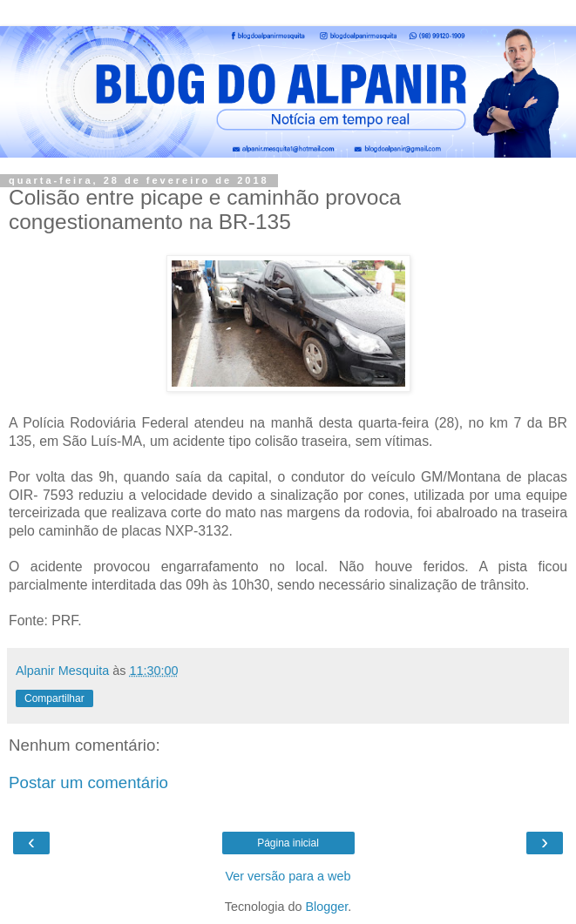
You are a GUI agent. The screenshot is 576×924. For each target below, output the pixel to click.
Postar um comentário (88, 782)
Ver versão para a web (288, 876)
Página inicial (288, 843)
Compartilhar (54, 698)
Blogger (327, 907)
